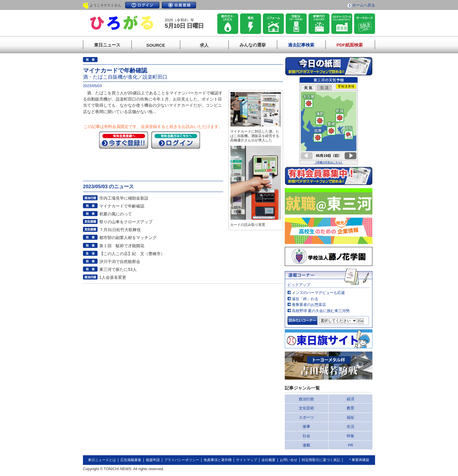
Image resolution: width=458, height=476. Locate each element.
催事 (306, 426)
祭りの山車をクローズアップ (126, 222)
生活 (351, 426)
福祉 (351, 417)
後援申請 (153, 460)
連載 (306, 445)
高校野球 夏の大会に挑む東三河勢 (321, 311)
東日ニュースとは (102, 460)
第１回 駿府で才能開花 (122, 246)
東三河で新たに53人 (118, 269)
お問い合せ (289, 460)
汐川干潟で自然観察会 (120, 262)
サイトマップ (247, 460)
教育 (351, 408)
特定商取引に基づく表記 (321, 460)
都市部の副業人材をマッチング (128, 238)
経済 (351, 399)
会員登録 (179, 5)
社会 (306, 436)
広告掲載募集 (131, 460)
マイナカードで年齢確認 (122, 206)
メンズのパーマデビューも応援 (318, 293)
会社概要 (268, 460)
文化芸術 (306, 408)
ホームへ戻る (364, 5)
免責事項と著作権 (218, 460)
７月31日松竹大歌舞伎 (120, 230)
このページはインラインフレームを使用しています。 (329, 121)
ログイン (142, 5)
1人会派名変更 (113, 277)
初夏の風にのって (116, 214)
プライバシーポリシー (182, 460)
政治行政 (306, 399)
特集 (351, 436)
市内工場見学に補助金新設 (124, 198)
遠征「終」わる (305, 299)
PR (351, 445)
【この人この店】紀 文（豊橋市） (132, 254)
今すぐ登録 (124, 140)
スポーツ (306, 417)
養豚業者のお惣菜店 (309, 305)
